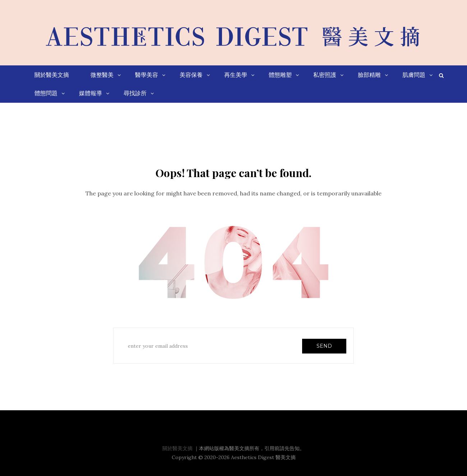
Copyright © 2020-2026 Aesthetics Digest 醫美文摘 (234, 457)
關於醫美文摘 (177, 448)
